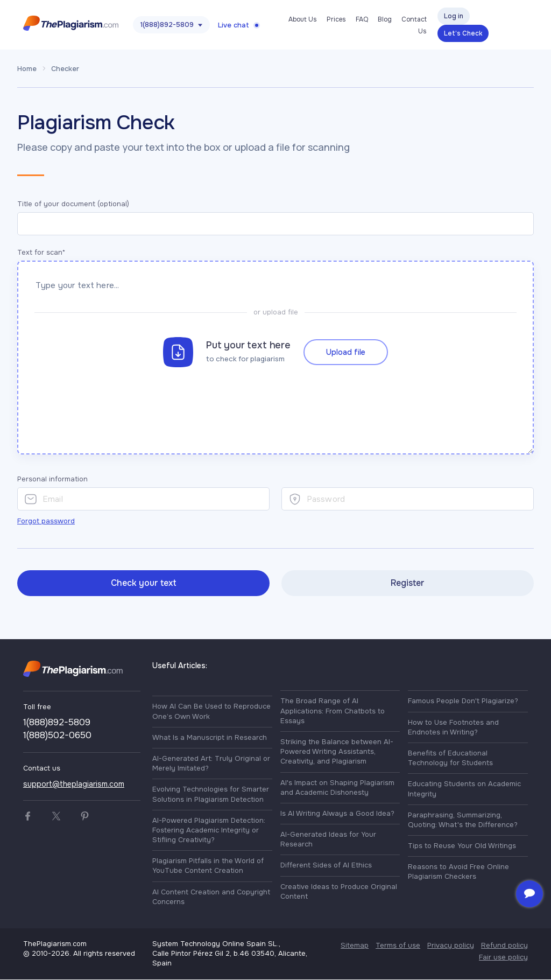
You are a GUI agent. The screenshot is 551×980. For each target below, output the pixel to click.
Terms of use (398, 946)
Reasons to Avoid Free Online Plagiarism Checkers (458, 873)
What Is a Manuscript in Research (210, 738)
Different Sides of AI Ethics (326, 866)
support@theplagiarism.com (74, 785)
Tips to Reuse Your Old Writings (462, 846)
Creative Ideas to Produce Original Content (339, 892)
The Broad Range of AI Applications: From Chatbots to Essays (333, 712)
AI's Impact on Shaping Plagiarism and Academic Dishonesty (337, 788)
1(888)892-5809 (167, 24)
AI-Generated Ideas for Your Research (328, 840)
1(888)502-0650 (57, 736)
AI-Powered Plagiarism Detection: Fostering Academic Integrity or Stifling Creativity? (209, 831)
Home (27, 69)
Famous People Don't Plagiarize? (463, 702)
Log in (454, 16)
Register (408, 583)
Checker (65, 69)
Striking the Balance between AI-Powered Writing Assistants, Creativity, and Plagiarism (337, 752)
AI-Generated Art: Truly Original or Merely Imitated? (211, 764)
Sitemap (355, 946)
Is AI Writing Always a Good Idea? (337, 814)
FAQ (362, 19)
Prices (336, 19)
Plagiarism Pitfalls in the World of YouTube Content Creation (208, 867)
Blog (385, 19)
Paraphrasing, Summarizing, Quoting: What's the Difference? (463, 820)
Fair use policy (503, 958)
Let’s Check (463, 33)
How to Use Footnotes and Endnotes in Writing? (453, 728)
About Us (303, 19)
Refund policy (504, 946)
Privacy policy (451, 946)
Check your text (144, 583)
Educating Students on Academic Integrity (464, 790)
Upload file (346, 349)
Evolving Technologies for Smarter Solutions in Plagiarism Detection (211, 795)
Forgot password (46, 521)
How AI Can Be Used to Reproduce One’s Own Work (211, 712)
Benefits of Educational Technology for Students (450, 758)
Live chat (234, 25)
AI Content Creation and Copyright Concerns (211, 897)
